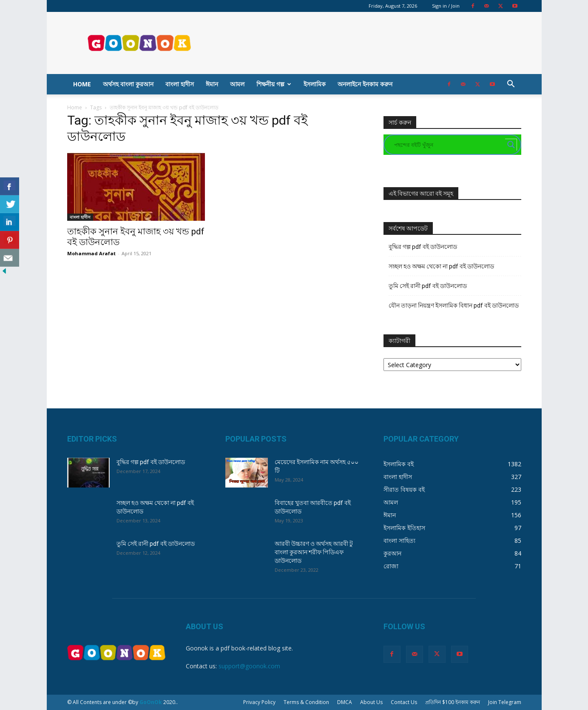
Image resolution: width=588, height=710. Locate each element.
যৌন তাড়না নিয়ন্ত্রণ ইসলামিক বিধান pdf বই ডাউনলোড (454, 305)
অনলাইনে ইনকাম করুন (365, 84)
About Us (371, 702)
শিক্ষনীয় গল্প (274, 84)
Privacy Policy (259, 702)
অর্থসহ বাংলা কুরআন (128, 84)
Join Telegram (505, 702)
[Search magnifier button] (511, 145)
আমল (237, 84)
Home (82, 84)
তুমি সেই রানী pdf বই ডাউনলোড (428, 286)
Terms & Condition (306, 702)
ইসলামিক (315, 84)
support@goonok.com (249, 666)
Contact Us (404, 702)
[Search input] (449, 145)
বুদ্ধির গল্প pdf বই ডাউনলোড (423, 247)
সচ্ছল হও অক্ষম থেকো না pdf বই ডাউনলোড (441, 266)
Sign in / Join (446, 6)
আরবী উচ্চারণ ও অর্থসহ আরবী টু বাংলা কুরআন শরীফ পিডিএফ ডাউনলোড (314, 552)
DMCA (345, 702)
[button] (511, 85)
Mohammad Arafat (91, 253)
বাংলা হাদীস (180, 84)
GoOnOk (151, 702)
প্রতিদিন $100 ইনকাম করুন (453, 702)
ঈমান (212, 84)
